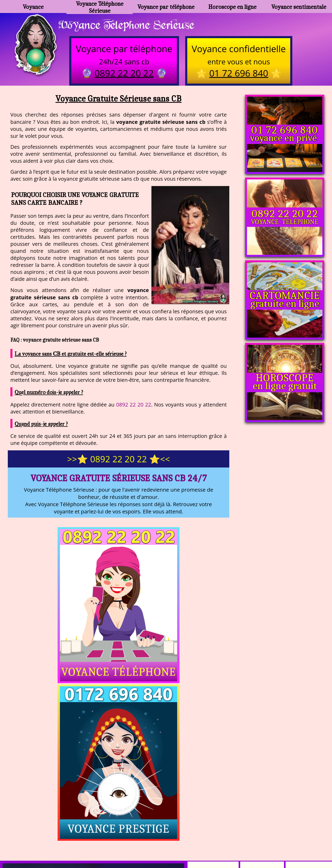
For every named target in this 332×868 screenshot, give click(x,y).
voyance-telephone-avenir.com (153, 829)
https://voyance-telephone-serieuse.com (166, 777)
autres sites (243, 842)
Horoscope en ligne (233, 7)
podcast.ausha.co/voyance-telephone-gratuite (240, 829)
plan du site (168, 842)
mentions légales (206, 842)
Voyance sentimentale (299, 7)
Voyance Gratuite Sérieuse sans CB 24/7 (119, 479)
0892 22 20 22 (134, 406)
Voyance (33, 7)
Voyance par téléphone (166, 7)
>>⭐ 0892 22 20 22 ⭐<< (119, 460)
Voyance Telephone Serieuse (132, 25)
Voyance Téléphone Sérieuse (100, 6)
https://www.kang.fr (93, 829)
